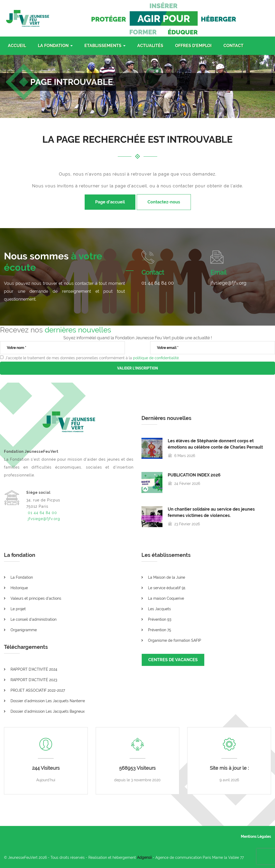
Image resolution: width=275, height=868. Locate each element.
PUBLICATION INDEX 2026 (194, 475)
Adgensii (144, 857)
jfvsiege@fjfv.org (228, 283)
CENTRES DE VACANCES (173, 660)
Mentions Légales (256, 836)
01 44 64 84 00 (158, 283)
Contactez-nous (164, 202)
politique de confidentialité (156, 358)
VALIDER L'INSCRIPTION (137, 368)
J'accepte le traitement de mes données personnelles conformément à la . (92, 358)
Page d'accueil (110, 202)
